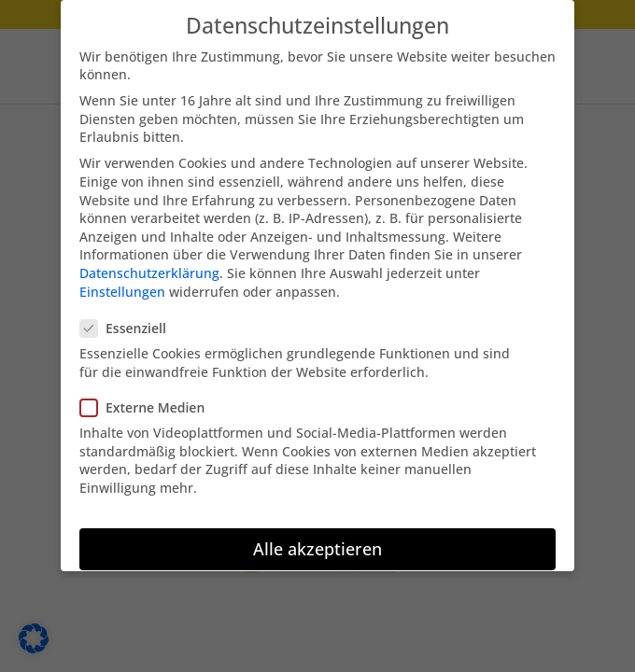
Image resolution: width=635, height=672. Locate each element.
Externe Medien (150, 398)
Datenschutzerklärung (149, 264)
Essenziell (131, 319)
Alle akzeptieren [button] (317, 539)
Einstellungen (122, 281)
